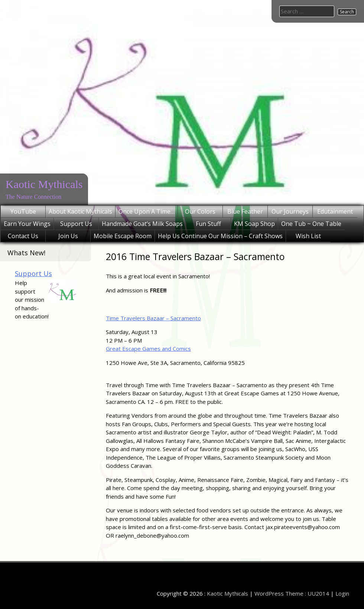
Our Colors (200, 211)
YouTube (23, 211)
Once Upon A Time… (147, 211)
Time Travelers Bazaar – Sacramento (153, 318)
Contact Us (23, 236)
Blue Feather (245, 211)
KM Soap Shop (254, 224)
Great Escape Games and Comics (148, 349)
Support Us (76, 224)
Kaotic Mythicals (44, 184)
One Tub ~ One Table (311, 224)
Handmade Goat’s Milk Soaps (142, 224)
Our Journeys (290, 211)
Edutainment (335, 211)
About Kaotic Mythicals (80, 211)
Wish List (308, 236)
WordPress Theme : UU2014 (292, 593)
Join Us (68, 236)
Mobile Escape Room (123, 236)
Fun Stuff (208, 224)
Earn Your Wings (27, 224)
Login (342, 593)
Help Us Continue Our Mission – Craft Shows (220, 236)
